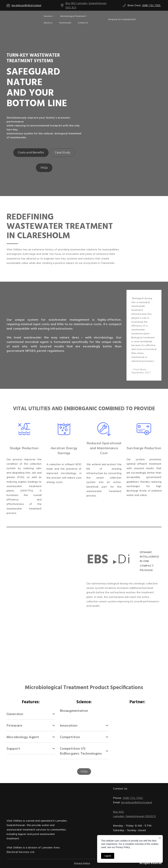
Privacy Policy (82, 863)
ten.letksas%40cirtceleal (136, 802)
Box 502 (118, 812)
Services (48, 16)
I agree (108, 856)
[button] (122, 19)
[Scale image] (24, 607)
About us (48, 23)
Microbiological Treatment (73, 16)
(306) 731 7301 (133, 798)
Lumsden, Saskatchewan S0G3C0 (134, 816)
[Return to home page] (37, 800)
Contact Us (83, 23)
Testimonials (65, 23)
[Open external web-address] (23, 19)
